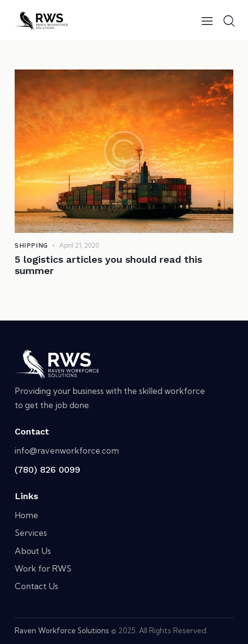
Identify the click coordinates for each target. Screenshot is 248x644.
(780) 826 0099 (47, 470)
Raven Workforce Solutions (62, 631)
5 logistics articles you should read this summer (108, 265)
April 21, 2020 (79, 245)
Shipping (31, 245)
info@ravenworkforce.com (67, 450)
